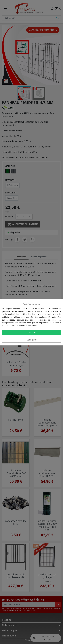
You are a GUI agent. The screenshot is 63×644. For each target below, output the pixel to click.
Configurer (31, 340)
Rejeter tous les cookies (31, 304)
